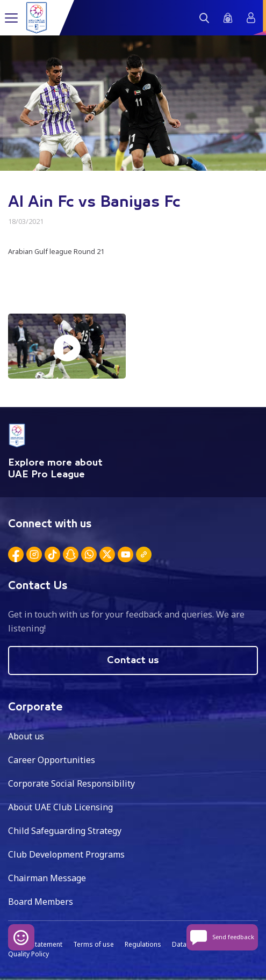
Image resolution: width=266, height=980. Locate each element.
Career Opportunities (52, 760)
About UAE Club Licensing (60, 807)
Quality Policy (28, 954)
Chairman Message (47, 878)
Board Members (41, 902)
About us (26, 736)
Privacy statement (35, 944)
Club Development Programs (66, 854)
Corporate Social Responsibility (71, 783)
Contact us (133, 660)
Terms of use (94, 944)
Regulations (143, 944)
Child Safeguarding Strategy (65, 831)
